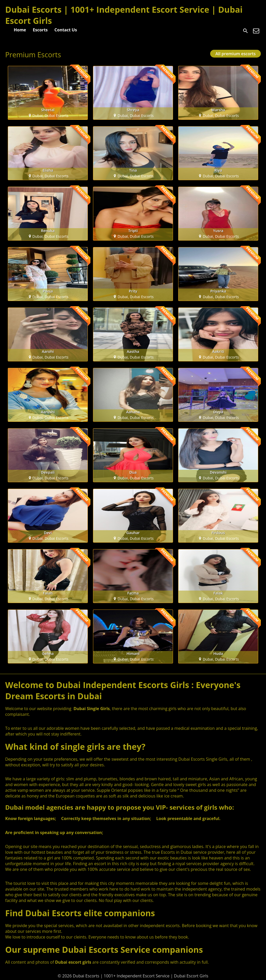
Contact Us (66, 30)
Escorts (40, 30)
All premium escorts (235, 54)
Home (20, 30)
